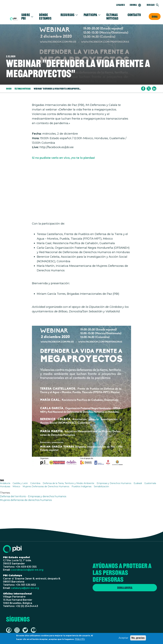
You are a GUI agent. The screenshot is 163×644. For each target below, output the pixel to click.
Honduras (5, 486)
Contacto (134, 15)
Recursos (68, 15)
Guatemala (150, 483)
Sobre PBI (26, 17)
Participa (90, 15)
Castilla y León (20, 483)
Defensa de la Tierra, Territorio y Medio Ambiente (68, 483)
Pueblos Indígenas (81, 486)
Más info (80, 639)
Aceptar (123, 638)
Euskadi (138, 483)
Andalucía (5, 483)
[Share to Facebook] (143, 89)
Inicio (9, 89)
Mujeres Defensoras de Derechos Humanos (46, 486)
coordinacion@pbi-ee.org (27, 570)
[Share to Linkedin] (154, 89)
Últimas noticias (112, 17)
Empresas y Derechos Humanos (114, 483)
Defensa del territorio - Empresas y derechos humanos (33, 496)
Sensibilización (101, 486)
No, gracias (138, 638)
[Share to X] (149, 89)
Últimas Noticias (23, 89)
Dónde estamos (45, 17)
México (16, 486)
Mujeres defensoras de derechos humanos (26, 500)
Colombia (35, 483)
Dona (155, 17)
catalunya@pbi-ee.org (25, 588)
